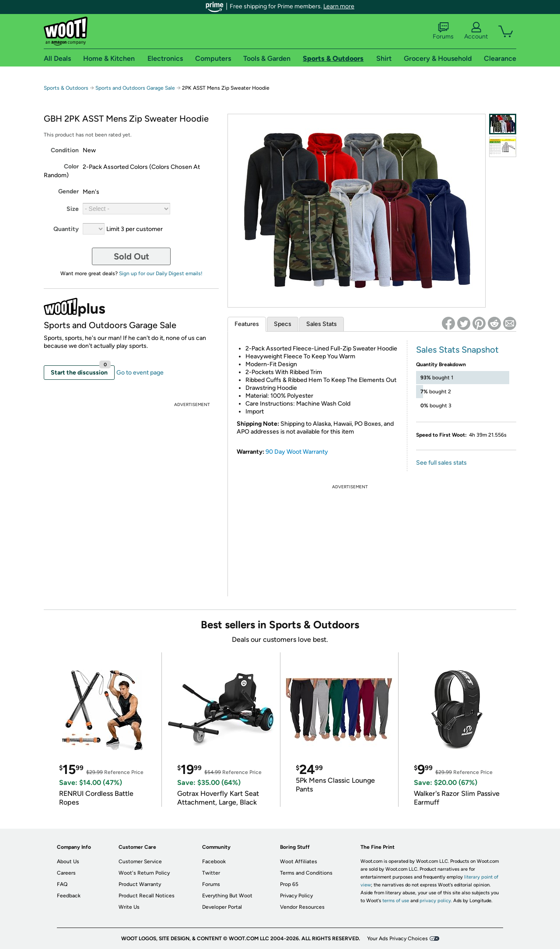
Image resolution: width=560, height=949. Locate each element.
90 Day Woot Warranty (297, 452)
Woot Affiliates (299, 861)
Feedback (69, 896)
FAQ (62, 884)
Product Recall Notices (147, 896)
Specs (283, 324)
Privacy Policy (296, 896)
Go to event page (140, 373)
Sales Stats (322, 324)
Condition (65, 150)
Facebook (214, 861)
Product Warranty (140, 884)
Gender (68, 191)
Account (476, 31)
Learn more (339, 6)
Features (247, 324)
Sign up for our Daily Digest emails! (161, 273)
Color (71, 166)
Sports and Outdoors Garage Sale (135, 88)
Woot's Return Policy (144, 873)
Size (73, 209)
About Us (68, 861)
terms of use (396, 901)
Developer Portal (222, 907)
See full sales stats (441, 463)
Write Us (129, 907)
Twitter (211, 873)
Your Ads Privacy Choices (397, 938)
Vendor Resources (302, 907)
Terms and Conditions (306, 873)
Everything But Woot (227, 896)
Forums (443, 31)
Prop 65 (289, 884)
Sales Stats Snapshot (457, 350)
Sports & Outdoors (66, 88)
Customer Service (140, 861)
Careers (66, 873)
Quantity (66, 229)
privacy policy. (436, 901)
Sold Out (131, 256)
